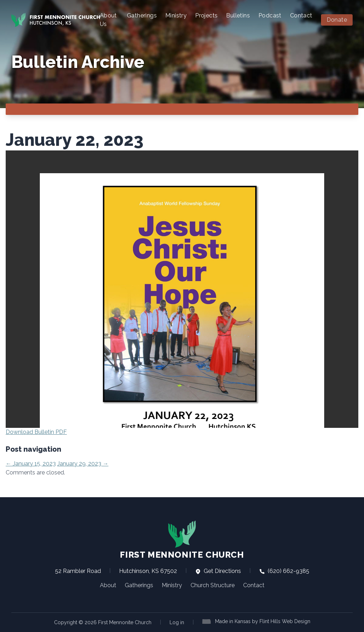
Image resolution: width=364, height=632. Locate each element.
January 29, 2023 (83, 464)
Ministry (176, 15)
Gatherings (142, 15)
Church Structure (213, 585)
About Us (108, 20)
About (108, 585)
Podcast (270, 15)
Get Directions (218, 571)
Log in (177, 622)
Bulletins (238, 15)
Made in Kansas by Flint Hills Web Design (263, 621)
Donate (337, 20)
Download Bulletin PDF (36, 432)
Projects (206, 15)
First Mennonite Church (182, 540)
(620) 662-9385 (284, 571)
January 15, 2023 (31, 464)
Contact (301, 15)
